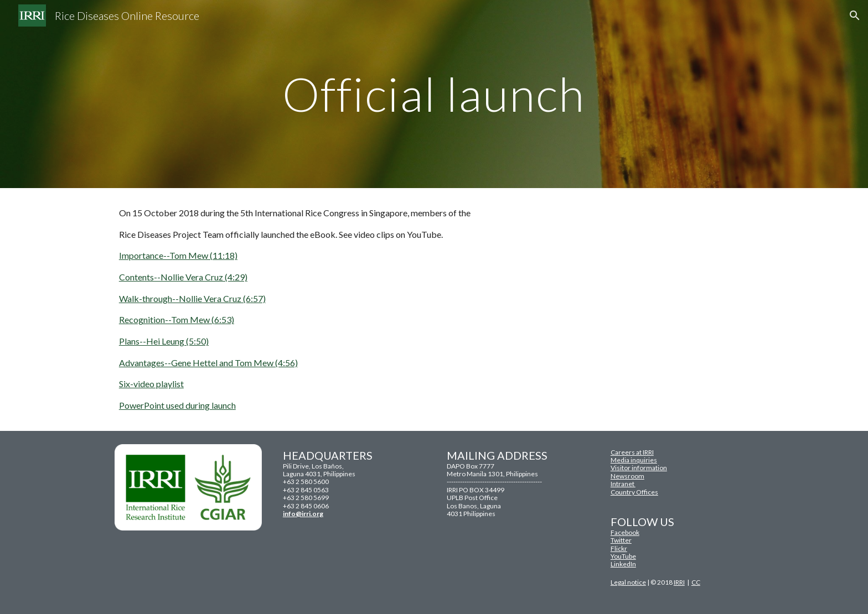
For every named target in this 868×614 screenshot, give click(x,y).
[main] (434, 94)
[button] (855, 15)
